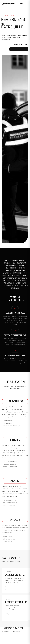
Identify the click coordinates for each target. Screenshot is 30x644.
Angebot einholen (19, 49)
